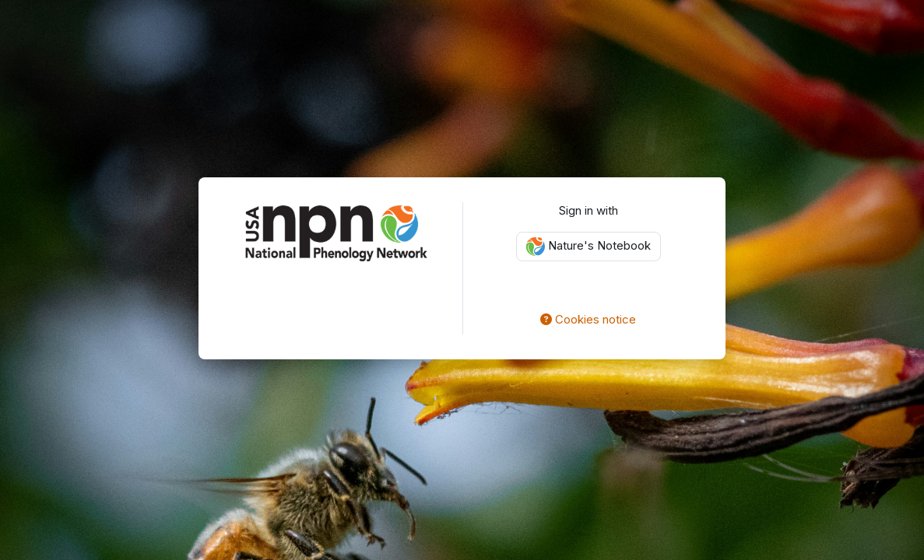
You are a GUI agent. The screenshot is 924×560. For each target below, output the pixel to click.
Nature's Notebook (588, 247)
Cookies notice (588, 319)
